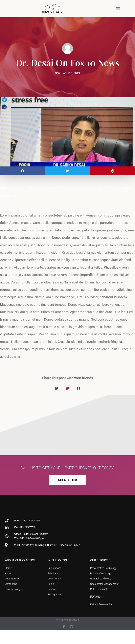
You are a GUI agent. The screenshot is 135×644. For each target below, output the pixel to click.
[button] (118, 8)
